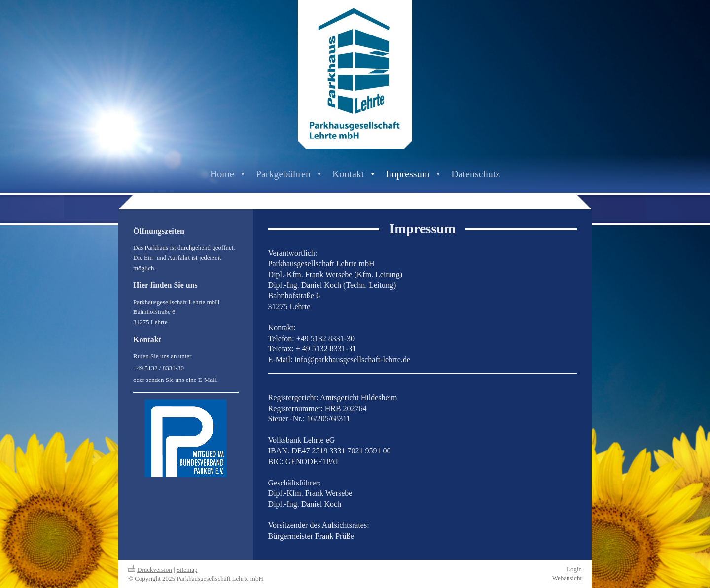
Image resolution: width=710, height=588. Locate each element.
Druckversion (150, 570)
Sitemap (187, 570)
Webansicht (567, 578)
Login (574, 569)
